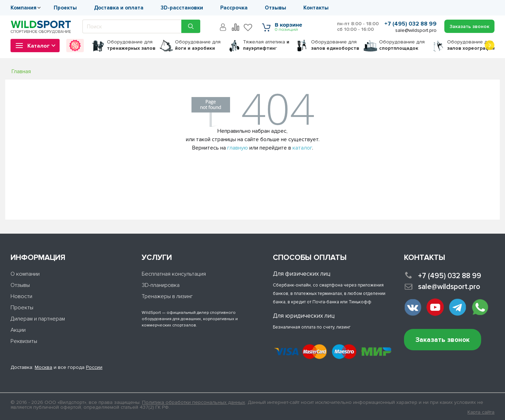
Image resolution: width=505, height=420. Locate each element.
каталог (302, 148)
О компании (25, 274)
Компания (23, 8)
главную (238, 148)
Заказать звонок (443, 340)
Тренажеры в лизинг (167, 296)
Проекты (65, 8)
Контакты (316, 8)
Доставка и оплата (119, 8)
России (94, 367)
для (131, 45)
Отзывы (275, 8)
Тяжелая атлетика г (266, 45)
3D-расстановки (182, 8)
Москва (43, 367)
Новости (21, 296)
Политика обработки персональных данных (194, 402)
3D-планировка (161, 285)
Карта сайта (481, 412)
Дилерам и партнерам (38, 319)
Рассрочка (234, 8)
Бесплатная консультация (174, 274)
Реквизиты (24, 341)
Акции (18, 330)
